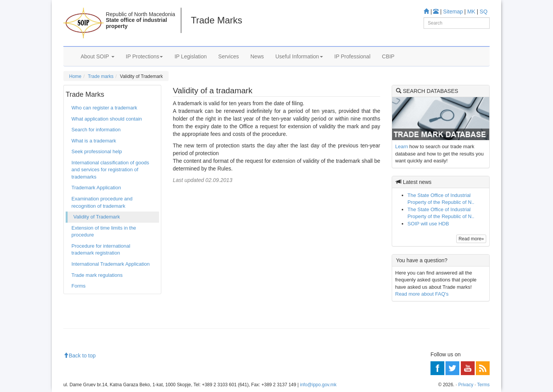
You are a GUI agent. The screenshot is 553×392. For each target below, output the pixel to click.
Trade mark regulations (97, 275)
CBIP (388, 56)
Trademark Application (96, 188)
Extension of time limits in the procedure (104, 232)
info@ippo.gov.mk (318, 385)
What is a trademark (94, 141)
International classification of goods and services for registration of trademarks (110, 170)
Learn (402, 146)
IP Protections (145, 56)
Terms (483, 385)
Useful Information (299, 56)
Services (228, 56)
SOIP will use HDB (428, 224)
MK (471, 12)
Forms (79, 286)
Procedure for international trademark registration (101, 250)
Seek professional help (97, 151)
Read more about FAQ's (422, 294)
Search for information (96, 130)
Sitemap (453, 12)
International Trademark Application (111, 264)
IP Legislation (190, 56)
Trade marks (101, 76)
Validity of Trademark (97, 217)
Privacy (466, 385)
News (257, 56)
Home (75, 76)
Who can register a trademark (104, 108)
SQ (483, 12)
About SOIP (98, 56)
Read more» (471, 239)
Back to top (79, 356)
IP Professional (353, 56)
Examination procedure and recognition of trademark (102, 202)
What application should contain (107, 119)
